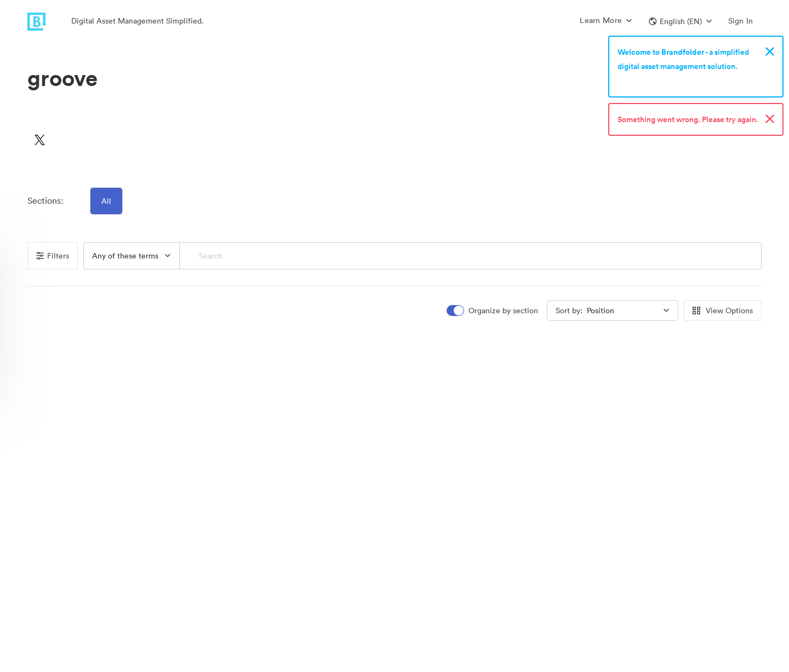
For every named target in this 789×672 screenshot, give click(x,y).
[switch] (493, 311)
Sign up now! (643, 81)
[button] (680, 21)
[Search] (470, 256)
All (106, 201)
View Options (723, 311)
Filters (53, 256)
